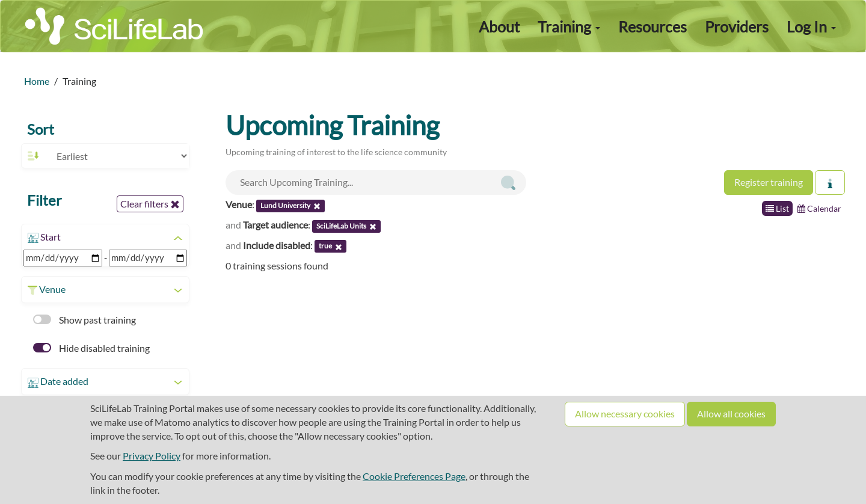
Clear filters (150, 204)
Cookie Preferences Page (414, 476)
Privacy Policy (152, 456)
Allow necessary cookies (625, 413)
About (499, 26)
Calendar (819, 208)
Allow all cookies (731, 413)
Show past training (84, 320)
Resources (653, 26)
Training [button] (569, 26)
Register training (769, 182)
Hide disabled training (91, 348)
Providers (737, 26)
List (777, 208)
